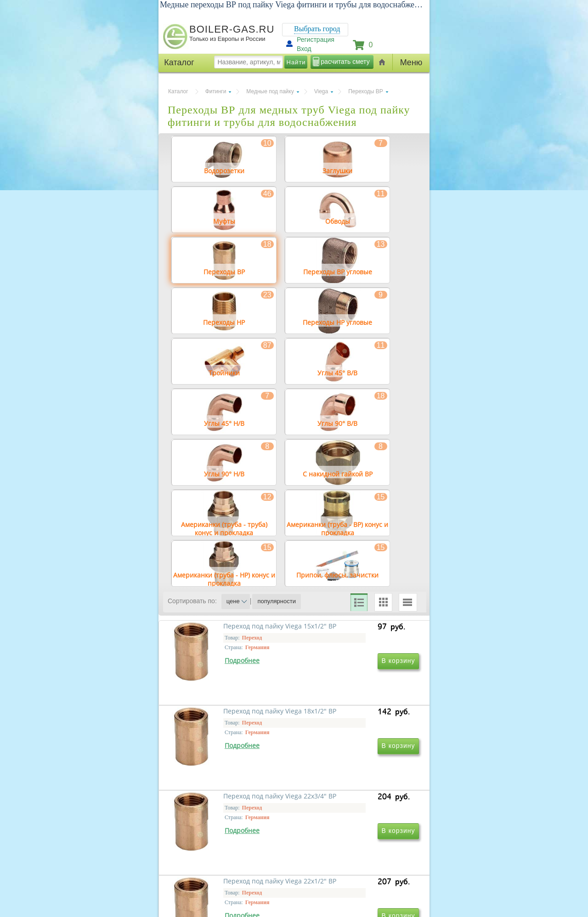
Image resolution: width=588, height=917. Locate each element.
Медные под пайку (270, 91)
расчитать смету (345, 62)
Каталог (178, 91)
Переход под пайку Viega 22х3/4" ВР (223, 852)
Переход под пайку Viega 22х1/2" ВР (348, 852)
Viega (321, 91)
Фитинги (216, 91)
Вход (304, 49)
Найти (296, 62)
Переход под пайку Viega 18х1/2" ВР (348, 720)
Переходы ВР (366, 91)
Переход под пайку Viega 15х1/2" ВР (223, 720)
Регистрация (316, 40)
